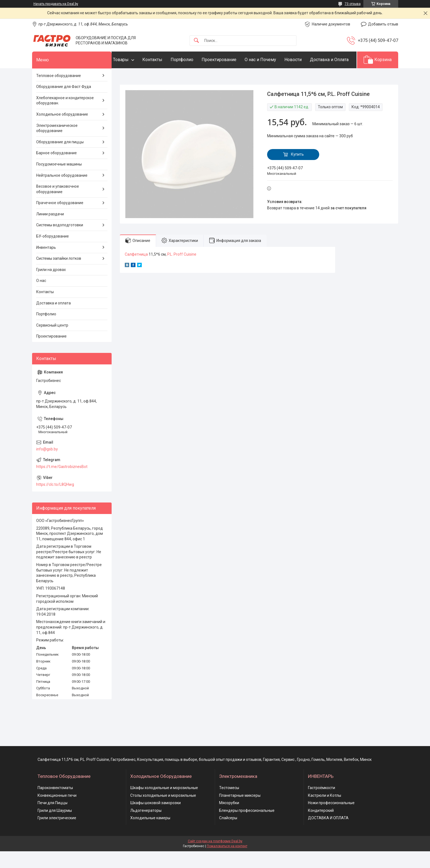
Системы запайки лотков (59, 275)
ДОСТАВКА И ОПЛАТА (328, 835)
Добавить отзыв (383, 24)
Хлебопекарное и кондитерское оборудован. (65, 117)
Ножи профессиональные (331, 820)
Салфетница (136, 271)
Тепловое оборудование (59, 92)
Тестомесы (229, 804)
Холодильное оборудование (62, 131)
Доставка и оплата (53, 320)
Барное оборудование (56, 170)
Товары (132, 60)
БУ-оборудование (53, 253)
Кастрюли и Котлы (325, 812)
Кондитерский (321, 827)
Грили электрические (57, 835)
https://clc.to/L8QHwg (55, 501)
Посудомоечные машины (59, 181)
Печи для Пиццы (53, 820)
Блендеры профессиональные (247, 827)
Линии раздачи (50, 231)
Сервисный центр (52, 342)
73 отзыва (353, 4)
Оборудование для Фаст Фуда (64, 104)
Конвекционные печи (57, 812)
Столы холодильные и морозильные (163, 812)
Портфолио (193, 60)
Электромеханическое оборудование (57, 145)
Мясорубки (229, 820)
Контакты (163, 60)
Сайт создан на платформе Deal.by (215, 858)
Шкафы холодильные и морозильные (164, 804)
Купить (297, 171)
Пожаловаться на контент (227, 863)
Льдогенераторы (146, 827)
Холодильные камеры (150, 835)
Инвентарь (46, 264)
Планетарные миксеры (240, 812)
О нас (41, 298)
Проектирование (230, 60)
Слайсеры (228, 835)
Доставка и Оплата (143, 76)
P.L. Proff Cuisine (182, 271)
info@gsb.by (47, 466)
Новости (304, 60)
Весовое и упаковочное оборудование (58, 206)
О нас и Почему (271, 60)
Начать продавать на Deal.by (56, 4)
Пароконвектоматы (55, 804)
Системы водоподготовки (60, 242)
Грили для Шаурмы (55, 827)
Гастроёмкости (322, 804)
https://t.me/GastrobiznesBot (62, 483)
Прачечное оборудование (60, 220)
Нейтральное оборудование (62, 192)
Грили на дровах (51, 286)
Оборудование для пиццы (60, 159)
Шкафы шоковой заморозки (155, 820)
